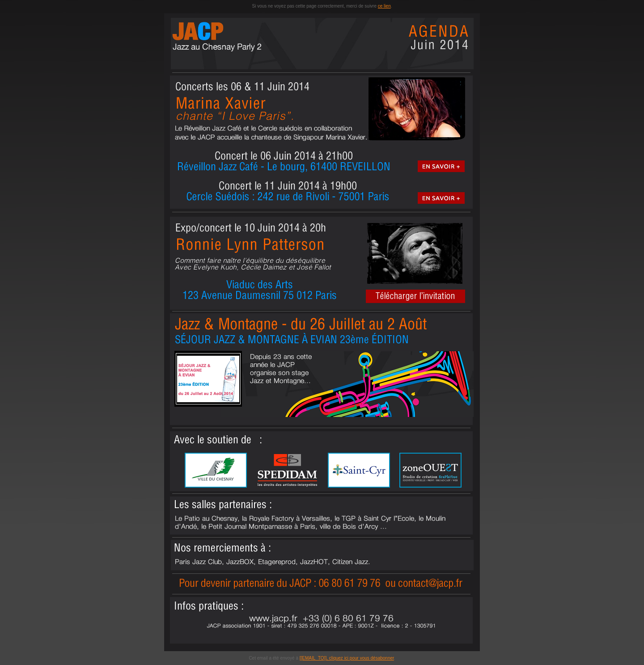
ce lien (384, 6)
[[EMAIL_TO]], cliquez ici (325, 658)
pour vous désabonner (372, 658)
